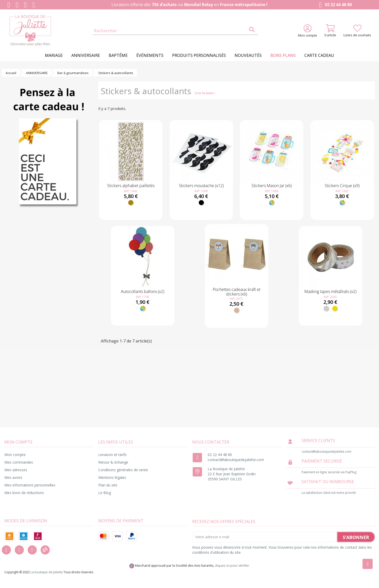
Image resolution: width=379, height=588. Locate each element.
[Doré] (131, 203)
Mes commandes (19, 462)
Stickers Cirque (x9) (342, 186)
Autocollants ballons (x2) (143, 291)
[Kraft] (237, 310)
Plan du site (108, 485)
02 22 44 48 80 (334, 5)
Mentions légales (112, 477)
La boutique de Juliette (47, 572)
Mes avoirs (13, 477)
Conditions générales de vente (123, 470)
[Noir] (201, 203)
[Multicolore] (272, 203)
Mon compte (15, 455)
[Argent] (326, 308)
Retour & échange (113, 462)
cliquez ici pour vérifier (232, 566)
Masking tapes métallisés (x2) (330, 291)
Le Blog (105, 493)
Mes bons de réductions (24, 493)
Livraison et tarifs (112, 455)
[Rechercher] (175, 31)
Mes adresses (16, 470)
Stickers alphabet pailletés (131, 186)
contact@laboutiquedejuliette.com (236, 460)
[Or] (335, 308)
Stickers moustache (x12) (201, 186)
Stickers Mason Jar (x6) (272, 186)
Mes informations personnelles (30, 485)
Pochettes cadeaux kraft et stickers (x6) (237, 292)
